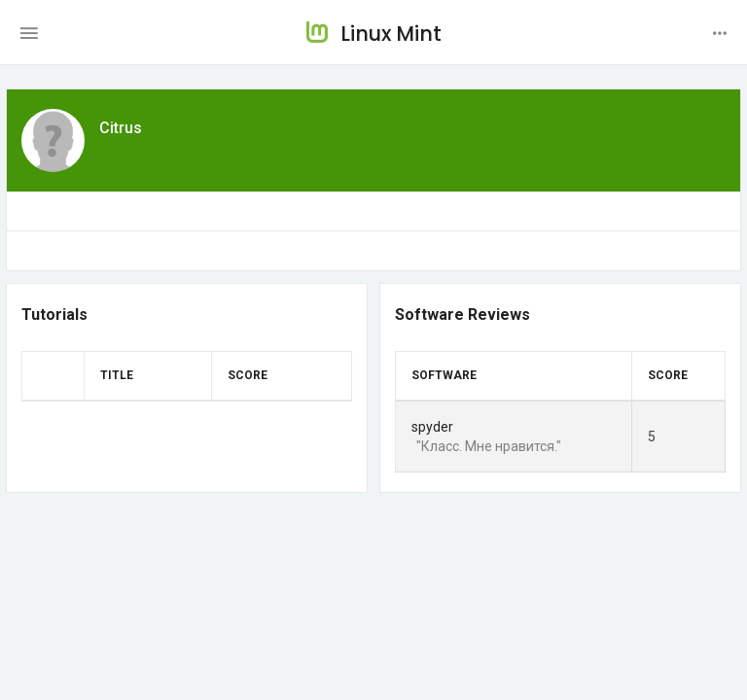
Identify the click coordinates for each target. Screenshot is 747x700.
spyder (432, 427)
